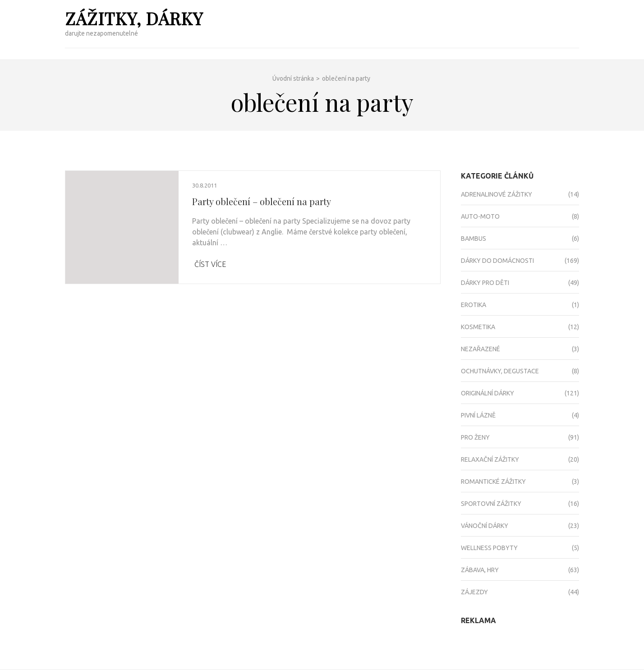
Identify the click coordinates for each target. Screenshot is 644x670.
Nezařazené (481, 349)
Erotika (474, 305)
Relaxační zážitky (490, 459)
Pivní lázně (478, 415)
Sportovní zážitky (491, 504)
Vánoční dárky (485, 526)
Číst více (210, 264)
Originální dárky (488, 393)
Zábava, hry (480, 570)
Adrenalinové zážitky (497, 194)
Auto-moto (480, 216)
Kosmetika (478, 327)
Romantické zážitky (493, 482)
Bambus (474, 239)
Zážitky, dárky (134, 18)
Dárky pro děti (485, 283)
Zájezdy (474, 592)
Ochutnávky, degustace (500, 371)
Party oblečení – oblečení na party (262, 201)
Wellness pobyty (489, 548)
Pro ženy (475, 437)
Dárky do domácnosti (497, 261)
